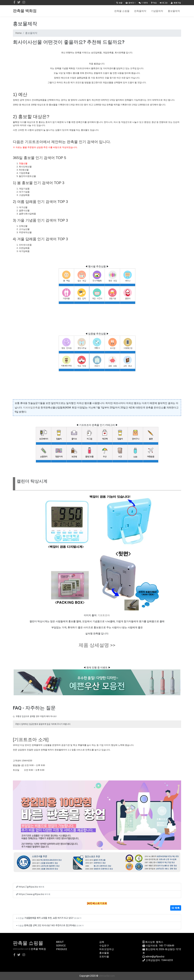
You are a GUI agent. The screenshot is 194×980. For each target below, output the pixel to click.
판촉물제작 (140, 11)
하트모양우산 (107, 949)
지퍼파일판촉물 (32, 408)
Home (18, 33)
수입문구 (104, 946)
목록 (176, 908)
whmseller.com (21, 949)
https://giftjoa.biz (28, 887)
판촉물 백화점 (25, 11)
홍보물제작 (174, 11)
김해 (102, 942)
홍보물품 (104, 953)
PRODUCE (62, 949)
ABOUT (60, 942)
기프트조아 (104, 615)
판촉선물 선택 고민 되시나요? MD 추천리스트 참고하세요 (50, 925)
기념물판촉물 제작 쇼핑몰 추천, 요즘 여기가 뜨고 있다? (49, 918)
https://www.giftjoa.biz (31, 894)
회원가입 (176, 3)
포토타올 (104, 957)
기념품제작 (157, 11)
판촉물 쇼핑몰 (122, 11)
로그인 (164, 3)
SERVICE (61, 946)
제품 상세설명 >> (97, 645)
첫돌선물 (23, 163)
